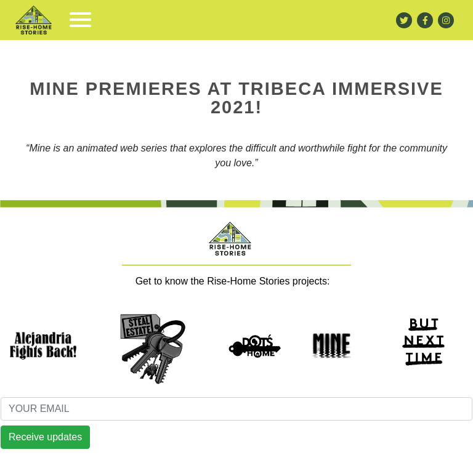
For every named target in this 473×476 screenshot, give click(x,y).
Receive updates (45, 437)
